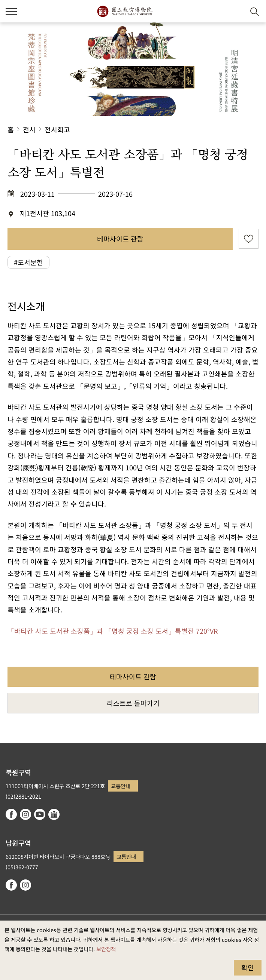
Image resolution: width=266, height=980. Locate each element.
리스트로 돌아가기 (133, 703)
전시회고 (57, 129)
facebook (11, 814)
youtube (40, 814)
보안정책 (106, 949)
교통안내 (121, 786)
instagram (25, 814)
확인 (248, 967)
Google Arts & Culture (54, 814)
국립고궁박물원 (125, 11)
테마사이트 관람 (120, 239)
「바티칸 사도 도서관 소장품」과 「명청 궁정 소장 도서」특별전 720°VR (113, 631)
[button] (236, 11)
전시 (29, 129)
